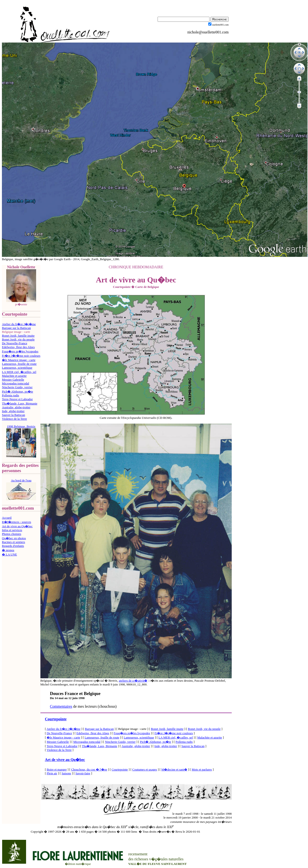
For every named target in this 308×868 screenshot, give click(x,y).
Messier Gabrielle (13, 380)
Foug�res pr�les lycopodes (20, 351)
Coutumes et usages (145, 769)
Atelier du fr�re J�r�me (19, 324)
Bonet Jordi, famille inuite (18, 336)
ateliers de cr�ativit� (133, 681)
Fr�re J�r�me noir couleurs (21, 356)
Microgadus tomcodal (16, 383)
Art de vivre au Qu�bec (17, 526)
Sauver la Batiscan (14, 415)
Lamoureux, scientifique (17, 368)
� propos (8, 550)
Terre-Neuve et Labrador (17, 399)
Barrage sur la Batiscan (16, 328)
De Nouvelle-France (15, 343)
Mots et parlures (202, 769)
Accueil (7, 518)
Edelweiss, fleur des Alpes (18, 347)
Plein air (52, 773)
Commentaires (61, 706)
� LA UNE (9, 554)
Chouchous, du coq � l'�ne (89, 769)
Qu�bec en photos (14, 538)
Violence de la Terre (14, 419)
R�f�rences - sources (16, 522)
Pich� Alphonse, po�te (17, 391)
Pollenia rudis (11, 395)
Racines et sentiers (14, 542)
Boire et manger (57, 769)
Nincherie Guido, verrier (17, 387)
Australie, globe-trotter (16, 407)
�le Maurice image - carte (19, 360)
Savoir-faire (83, 773)
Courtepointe (56, 719)
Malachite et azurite (14, 376)
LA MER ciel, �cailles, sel (19, 372)
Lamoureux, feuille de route (19, 364)
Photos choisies (12, 534)
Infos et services (12, 530)
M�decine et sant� (174, 769)
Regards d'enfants (13, 546)
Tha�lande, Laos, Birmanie (20, 403)
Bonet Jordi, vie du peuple (18, 339)
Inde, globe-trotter (13, 411)
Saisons (66, 773)
